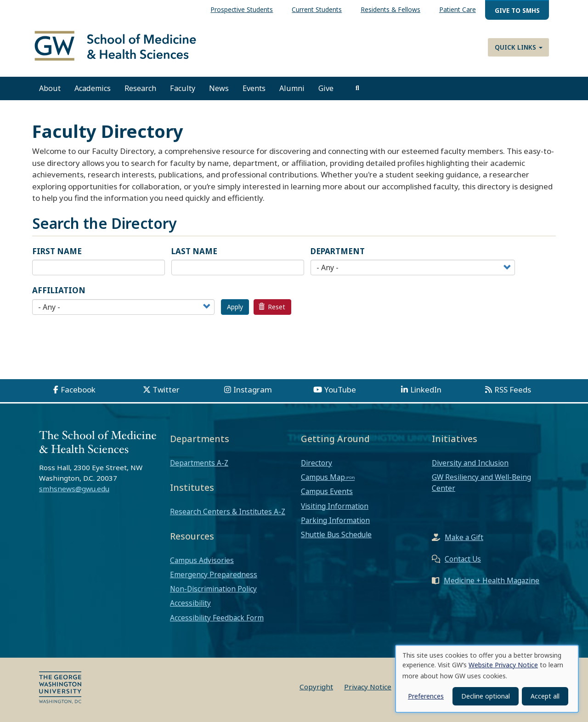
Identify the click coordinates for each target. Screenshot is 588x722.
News (219, 89)
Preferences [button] (426, 696)
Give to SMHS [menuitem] (517, 10)
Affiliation (59, 291)
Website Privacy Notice (503, 665)
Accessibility (190, 603)
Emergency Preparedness (214, 574)
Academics (93, 89)
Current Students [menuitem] (317, 9)
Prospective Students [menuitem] (242, 9)
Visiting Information (335, 506)
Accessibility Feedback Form (217, 618)
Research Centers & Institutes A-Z (228, 512)
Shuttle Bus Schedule (336, 535)
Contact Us (463, 559)
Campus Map (323, 478)
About (50, 89)
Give (326, 89)
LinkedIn (426, 389)
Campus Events (327, 492)
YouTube (340, 389)
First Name (57, 251)
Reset (272, 307)
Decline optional (486, 696)
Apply (235, 307)
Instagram (253, 389)
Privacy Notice (368, 687)
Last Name (194, 251)
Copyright (316, 687)
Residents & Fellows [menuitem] (390, 9)
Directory (317, 463)
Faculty (183, 89)
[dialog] (487, 679)
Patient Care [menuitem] (458, 9)
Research (140, 89)
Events (254, 89)
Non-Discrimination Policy (213, 589)
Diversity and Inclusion (470, 463)
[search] (357, 89)
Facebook (78, 389)
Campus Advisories (202, 560)
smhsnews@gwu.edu (74, 489)
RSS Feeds (513, 389)
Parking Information (335, 520)
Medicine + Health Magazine (492, 580)
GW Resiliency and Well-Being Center (481, 483)
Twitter (166, 389)
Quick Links (519, 47)
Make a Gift (464, 537)
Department (338, 251)
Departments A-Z (199, 463)
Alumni (292, 89)
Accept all (545, 696)
